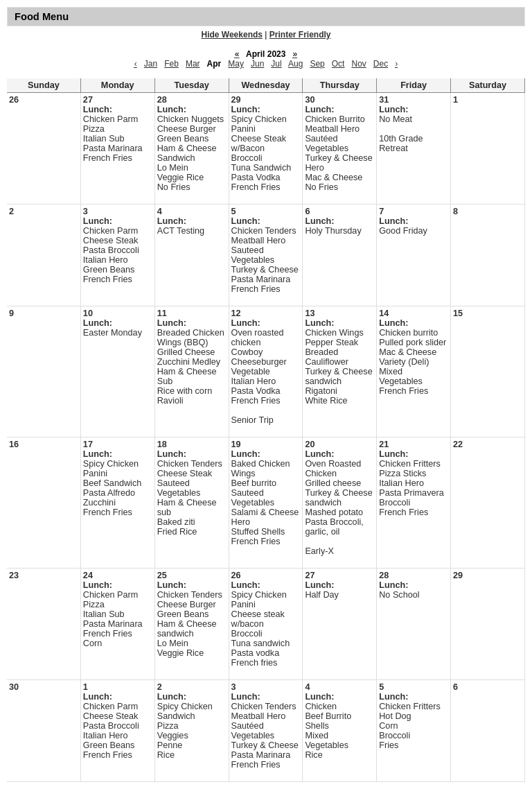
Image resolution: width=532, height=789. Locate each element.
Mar (193, 64)
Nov (358, 64)
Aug (295, 64)
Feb (171, 64)
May (236, 64)
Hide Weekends (232, 35)
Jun (257, 64)
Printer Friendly (300, 35)
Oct (338, 64)
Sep (317, 64)
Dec (381, 64)
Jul (276, 64)
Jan (151, 64)
